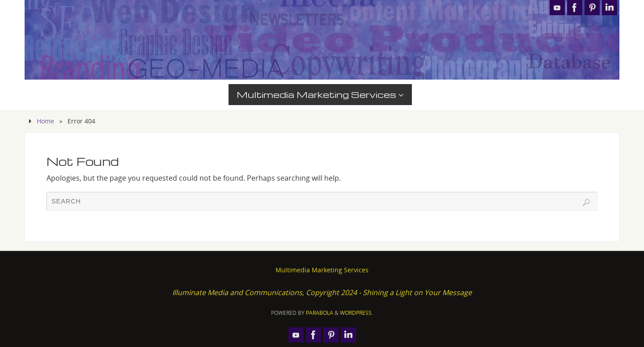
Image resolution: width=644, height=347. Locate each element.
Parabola (320, 313)
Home (45, 121)
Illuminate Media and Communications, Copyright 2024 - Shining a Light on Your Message (322, 292)
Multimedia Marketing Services (322, 270)
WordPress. (356, 313)
